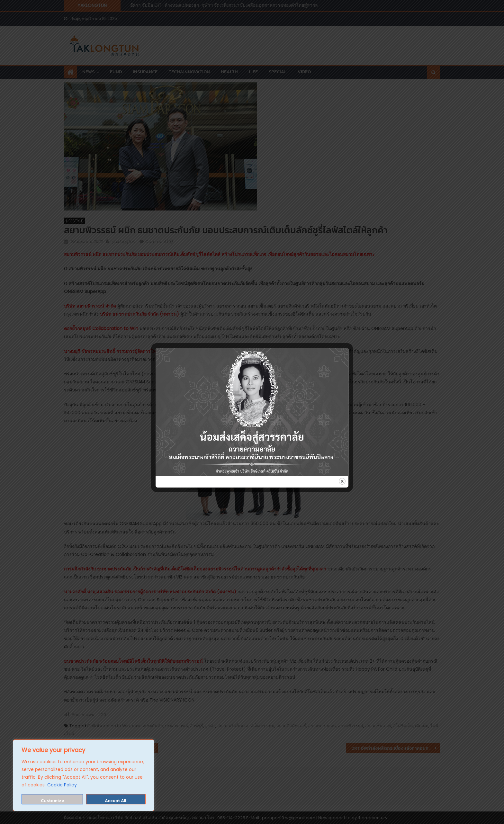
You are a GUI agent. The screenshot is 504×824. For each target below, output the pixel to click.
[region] (84, 775)
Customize (52, 801)
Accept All (116, 801)
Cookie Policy (62, 785)
